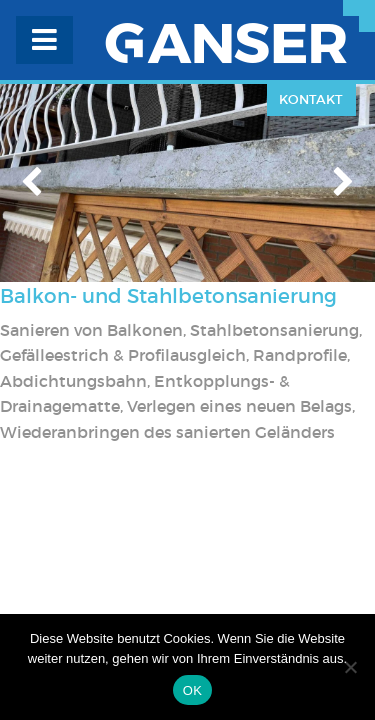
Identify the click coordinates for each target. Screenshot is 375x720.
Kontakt (311, 99)
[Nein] (350, 667)
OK (192, 690)
